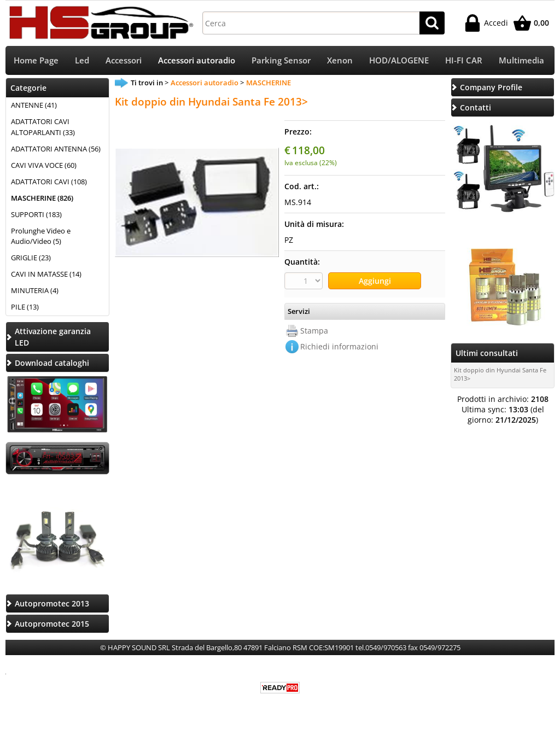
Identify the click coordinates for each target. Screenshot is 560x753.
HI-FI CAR (464, 60)
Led (82, 60)
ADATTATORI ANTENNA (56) (56, 149)
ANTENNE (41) (34, 105)
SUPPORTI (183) (36, 214)
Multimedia (521, 60)
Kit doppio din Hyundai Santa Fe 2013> (500, 374)
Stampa (314, 331)
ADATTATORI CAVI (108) (49, 182)
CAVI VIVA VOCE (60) (44, 165)
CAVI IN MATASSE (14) (46, 274)
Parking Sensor (281, 60)
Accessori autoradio (197, 60)
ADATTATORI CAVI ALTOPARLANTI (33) (43, 127)
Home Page (36, 60)
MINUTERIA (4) (35, 290)
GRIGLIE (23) (31, 258)
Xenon (340, 60)
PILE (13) (25, 307)
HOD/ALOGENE (399, 60)
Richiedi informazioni (339, 346)
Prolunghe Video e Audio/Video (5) (41, 236)
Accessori (124, 60)
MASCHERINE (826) (42, 198)
